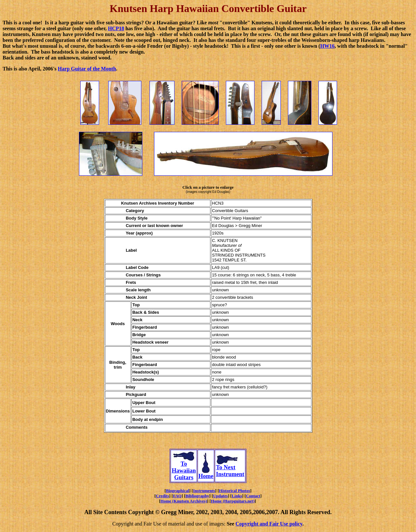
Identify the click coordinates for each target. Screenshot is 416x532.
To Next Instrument (230, 468)
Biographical (178, 491)
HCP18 (116, 28)
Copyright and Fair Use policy (269, 524)
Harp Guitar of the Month (87, 69)
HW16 (327, 46)
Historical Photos (235, 491)
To (184, 461)
